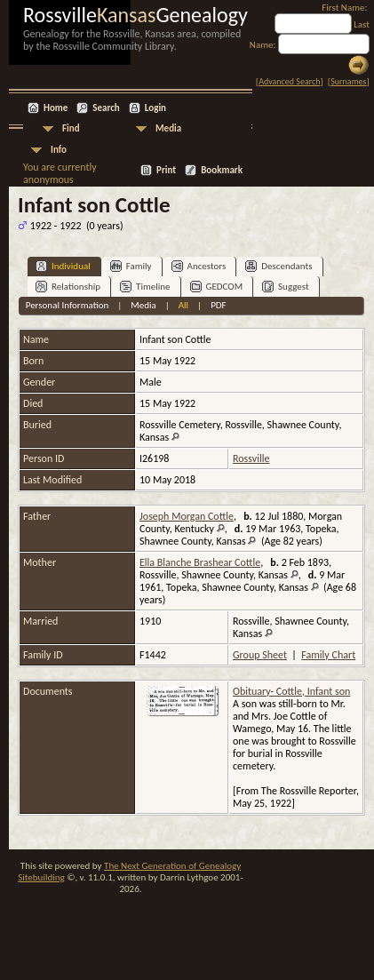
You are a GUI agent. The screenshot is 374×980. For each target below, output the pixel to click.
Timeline (145, 287)
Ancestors (199, 266)
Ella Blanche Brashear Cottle (200, 562)
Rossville (251, 458)
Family (131, 266)
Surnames (348, 81)
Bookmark (222, 170)
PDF (219, 305)
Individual (63, 266)
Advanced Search (289, 81)
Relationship (68, 287)
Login (155, 108)
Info (59, 150)
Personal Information (68, 305)
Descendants (279, 266)
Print (166, 170)
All (183, 305)
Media (168, 128)
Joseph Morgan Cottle (187, 516)
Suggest (286, 287)
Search (106, 108)
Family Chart (328, 655)
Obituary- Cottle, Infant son (291, 691)
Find (71, 128)
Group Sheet (260, 655)
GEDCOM (217, 287)
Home (56, 108)
